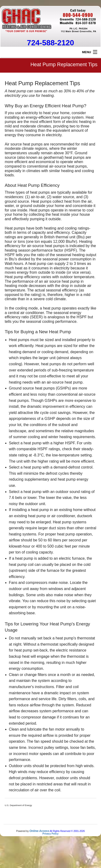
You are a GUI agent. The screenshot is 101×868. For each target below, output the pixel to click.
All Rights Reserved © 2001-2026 (67, 831)
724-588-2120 (50, 43)
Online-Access (39, 831)
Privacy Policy (51, 834)
